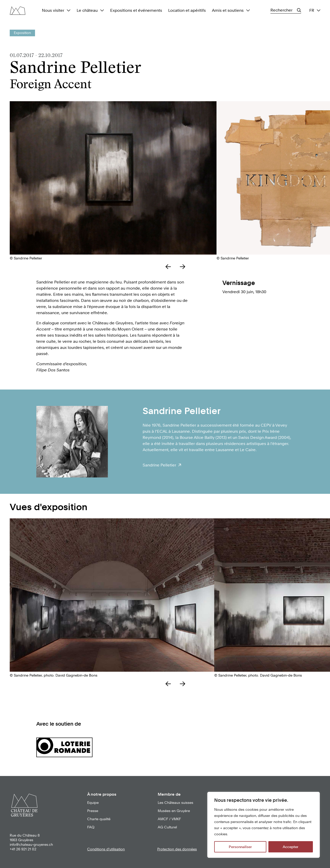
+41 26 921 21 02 (23, 849)
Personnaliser (240, 847)
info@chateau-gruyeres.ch (31, 844)
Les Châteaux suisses (175, 803)
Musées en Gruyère (174, 811)
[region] (264, 825)
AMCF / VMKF (169, 819)
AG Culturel (167, 827)
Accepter (291, 847)
